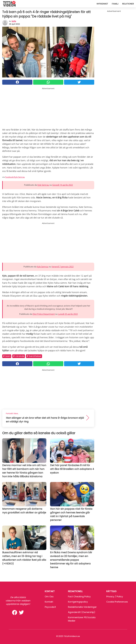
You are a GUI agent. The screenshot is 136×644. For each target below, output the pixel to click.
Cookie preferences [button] (117, 602)
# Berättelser (34, 356)
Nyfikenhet (102, 4)
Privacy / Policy (115, 597)
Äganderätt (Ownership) (82, 612)
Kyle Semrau (43, 185)
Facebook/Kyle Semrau (15, 177)
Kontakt (49, 602)
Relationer (128, 4)
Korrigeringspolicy (78, 602)
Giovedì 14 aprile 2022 (63, 185)
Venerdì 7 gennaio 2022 (63, 267)
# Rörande (19, 356)
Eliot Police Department (44, 314)
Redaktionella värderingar (82, 607)
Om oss (49, 597)
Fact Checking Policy (79, 597)
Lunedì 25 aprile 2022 (68, 314)
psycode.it (50, 607)
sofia (14, 21)
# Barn (7, 356)
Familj (115, 4)
